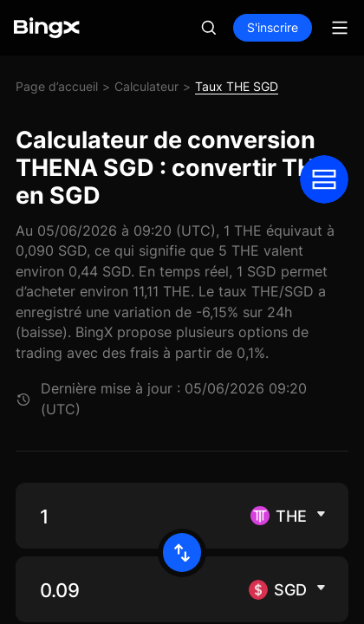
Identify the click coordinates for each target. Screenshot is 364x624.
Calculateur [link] (146, 86)
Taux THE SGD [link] (237, 86)
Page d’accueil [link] (57, 86)
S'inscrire (273, 27)
